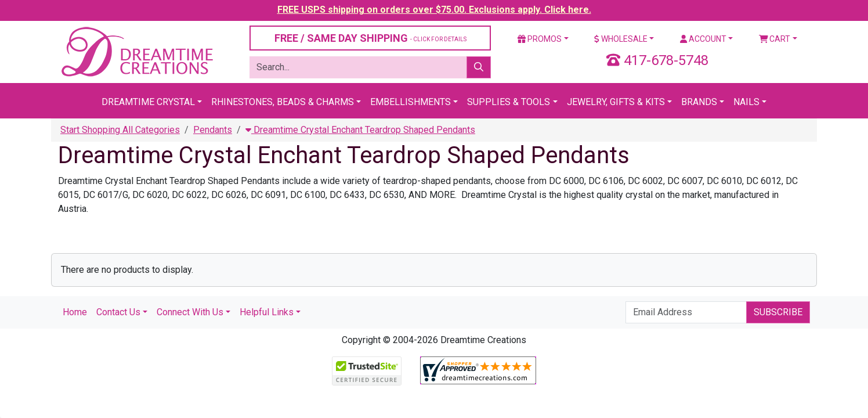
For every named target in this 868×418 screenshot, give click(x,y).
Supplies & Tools (509, 102)
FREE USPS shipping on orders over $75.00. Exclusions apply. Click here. (434, 10)
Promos (540, 39)
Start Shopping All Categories (120, 130)
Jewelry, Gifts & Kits (616, 102)
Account (703, 39)
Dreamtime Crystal (148, 102)
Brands (699, 102)
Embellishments (411, 102)
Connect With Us (190, 312)
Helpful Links (267, 312)
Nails (746, 102)
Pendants (213, 130)
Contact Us (118, 312)
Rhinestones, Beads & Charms (283, 102)
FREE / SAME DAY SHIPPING (370, 38)
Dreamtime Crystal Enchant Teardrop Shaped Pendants (360, 130)
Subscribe (778, 312)
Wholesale (621, 39)
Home (75, 312)
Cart (775, 39)
